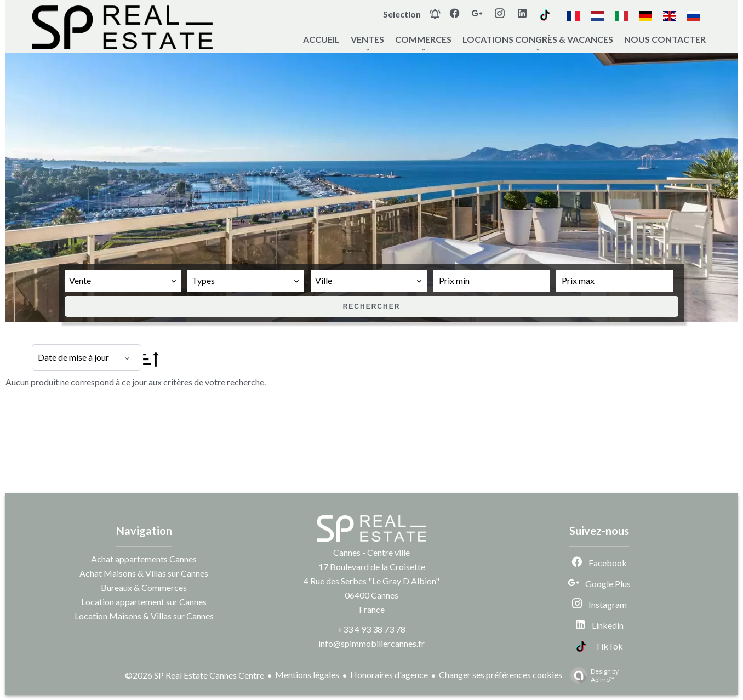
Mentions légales (307, 675)
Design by (592, 675)
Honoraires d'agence (389, 675)
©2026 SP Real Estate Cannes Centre (195, 675)
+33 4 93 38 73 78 (371, 629)
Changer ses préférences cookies (501, 675)
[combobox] (123, 281)
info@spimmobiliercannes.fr (371, 643)
